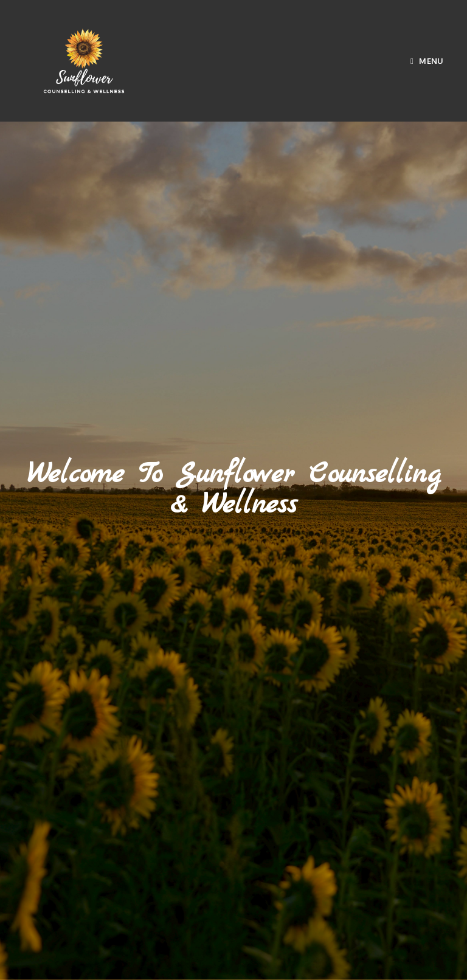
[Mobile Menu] (427, 61)
